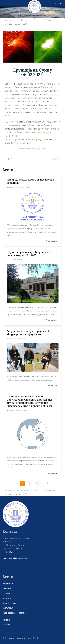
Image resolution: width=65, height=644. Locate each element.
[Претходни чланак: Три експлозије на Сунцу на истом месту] (10, 159)
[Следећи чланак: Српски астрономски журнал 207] (56, 159)
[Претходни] (18, 483)
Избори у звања (10, 603)
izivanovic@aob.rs (45, 132)
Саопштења (8, 608)
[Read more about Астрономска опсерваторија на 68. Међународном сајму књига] (28, 333)
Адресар (6, 625)
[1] (23, 483)
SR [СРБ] (56, 3)
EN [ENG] (60, 3)
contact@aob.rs (10, 552)
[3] (32, 483)
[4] (36, 483)
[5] (41, 483)
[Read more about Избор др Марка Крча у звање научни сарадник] (33, 206)
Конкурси (7, 589)
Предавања (8, 584)
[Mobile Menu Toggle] (5, 7)
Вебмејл (6, 620)
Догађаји (7, 598)
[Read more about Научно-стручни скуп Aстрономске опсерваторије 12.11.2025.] (29, 254)
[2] (27, 483)
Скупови (6, 594)
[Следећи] (47, 483)
